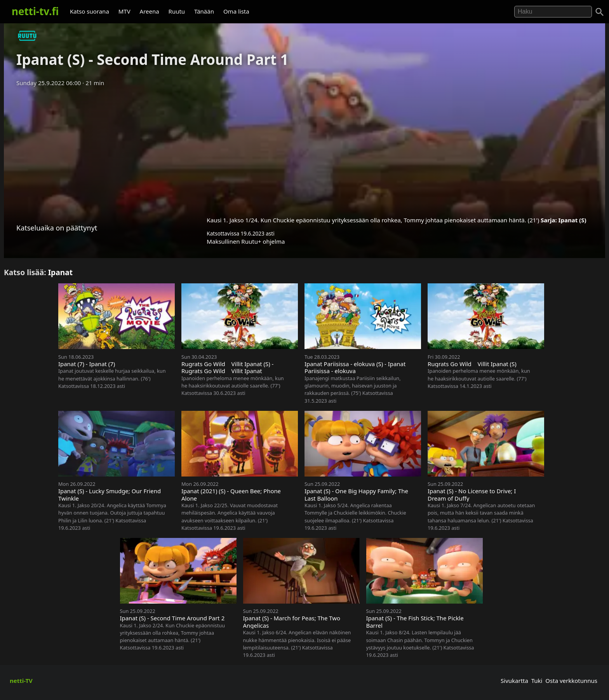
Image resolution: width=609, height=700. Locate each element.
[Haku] (600, 12)
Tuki (537, 681)
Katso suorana (90, 11)
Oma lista (236, 11)
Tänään (204, 11)
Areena (150, 11)
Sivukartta (514, 681)
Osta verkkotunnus (571, 681)
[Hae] (553, 12)
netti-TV (21, 681)
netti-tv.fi (35, 11)
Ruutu (177, 11)
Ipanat (60, 272)
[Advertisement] (304, 149)
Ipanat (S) (572, 220)
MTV (124, 11)
